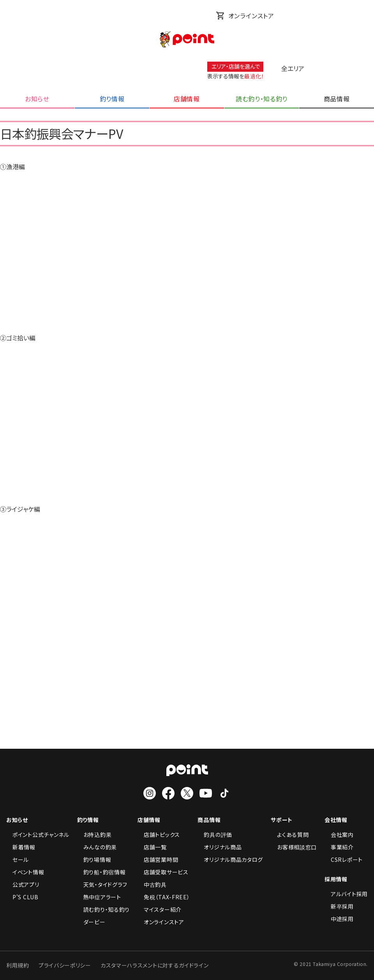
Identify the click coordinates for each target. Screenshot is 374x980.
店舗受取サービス (163, 872)
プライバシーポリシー (65, 965)
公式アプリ (23, 884)
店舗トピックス (159, 835)
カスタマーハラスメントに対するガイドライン (155, 965)
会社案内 (339, 835)
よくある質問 (290, 835)
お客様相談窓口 (294, 847)
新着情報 (21, 847)
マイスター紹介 (160, 909)
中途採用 (339, 919)
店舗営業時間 (158, 859)
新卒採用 (339, 906)
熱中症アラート (99, 897)
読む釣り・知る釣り (103, 909)
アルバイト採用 (346, 894)
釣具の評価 (215, 835)
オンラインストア (245, 16)
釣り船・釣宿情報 (101, 872)
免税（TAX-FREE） (164, 897)
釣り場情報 (94, 859)
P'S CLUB (22, 897)
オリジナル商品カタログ (230, 859)
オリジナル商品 (220, 847)
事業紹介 (339, 847)
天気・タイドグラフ (102, 884)
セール (18, 859)
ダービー (91, 922)
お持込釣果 (94, 835)
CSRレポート (344, 859)
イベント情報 (25, 872)
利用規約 (18, 965)
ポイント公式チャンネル (38, 835)
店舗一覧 (152, 847)
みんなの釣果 (97, 847)
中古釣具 (152, 884)
